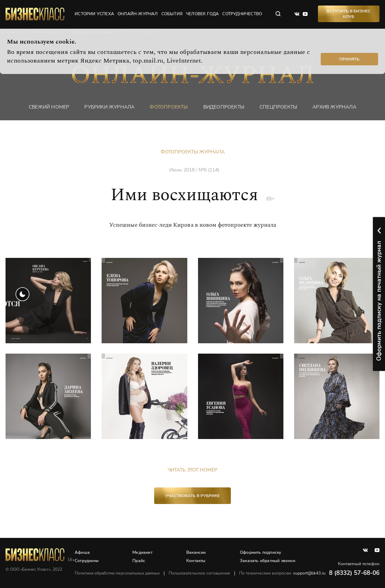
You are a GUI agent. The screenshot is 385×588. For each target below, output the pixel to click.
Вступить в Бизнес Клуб (349, 14)
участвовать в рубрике (192, 496)
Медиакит (142, 552)
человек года (202, 14)
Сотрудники (87, 561)
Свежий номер (49, 107)
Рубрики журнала (109, 107)
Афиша (82, 552)
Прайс (139, 561)
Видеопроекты (224, 107)
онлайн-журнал (138, 14)
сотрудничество (242, 14)
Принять (349, 59)
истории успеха (94, 14)
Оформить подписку (260, 552)
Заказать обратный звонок (267, 561)
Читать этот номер (192, 470)
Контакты (196, 561)
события (172, 14)
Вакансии (196, 552)
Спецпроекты (278, 107)
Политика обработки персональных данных (117, 573)
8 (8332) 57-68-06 (354, 573)
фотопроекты (169, 107)
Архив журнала (334, 107)
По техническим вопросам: (282, 573)
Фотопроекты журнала (193, 152)
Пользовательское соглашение (199, 573)
